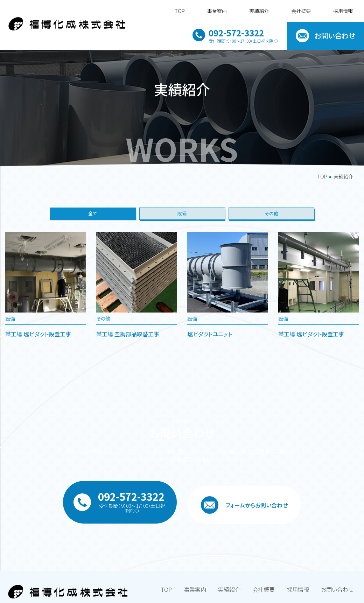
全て (93, 238)
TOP (322, 198)
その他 (271, 238)
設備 (182, 238)
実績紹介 (259, 11)
